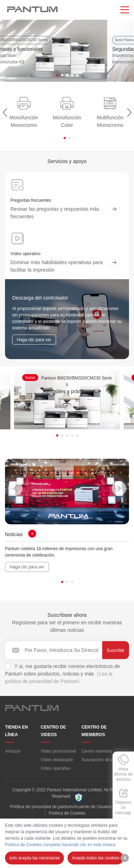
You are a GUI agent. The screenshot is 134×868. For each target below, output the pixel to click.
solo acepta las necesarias (34, 858)
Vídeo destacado (57, 763)
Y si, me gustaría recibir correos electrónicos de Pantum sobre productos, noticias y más (62, 677)
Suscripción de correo (102, 763)
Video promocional (58, 754)
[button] (57, 78)
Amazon (13, 754)
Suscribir (116, 654)
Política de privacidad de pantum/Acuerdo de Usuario (61, 810)
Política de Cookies (67, 816)
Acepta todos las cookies (96, 858)
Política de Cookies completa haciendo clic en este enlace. (61, 845)
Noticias (21, 538)
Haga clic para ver (27, 570)
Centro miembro (97, 754)
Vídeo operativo (56, 772)
